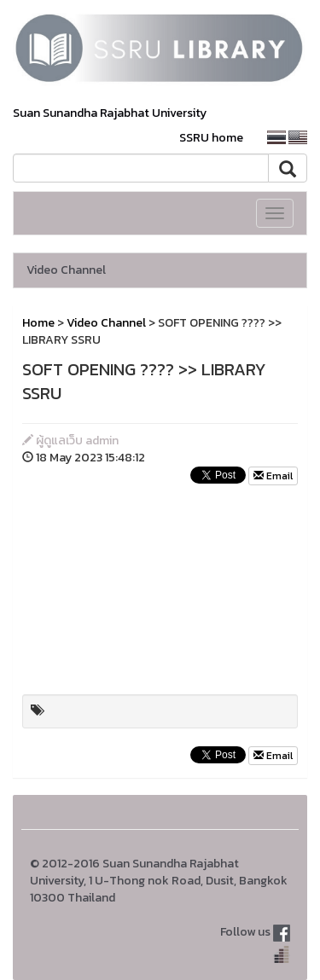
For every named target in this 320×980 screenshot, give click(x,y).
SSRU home (211, 138)
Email (273, 476)
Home (38, 323)
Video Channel (66, 270)
